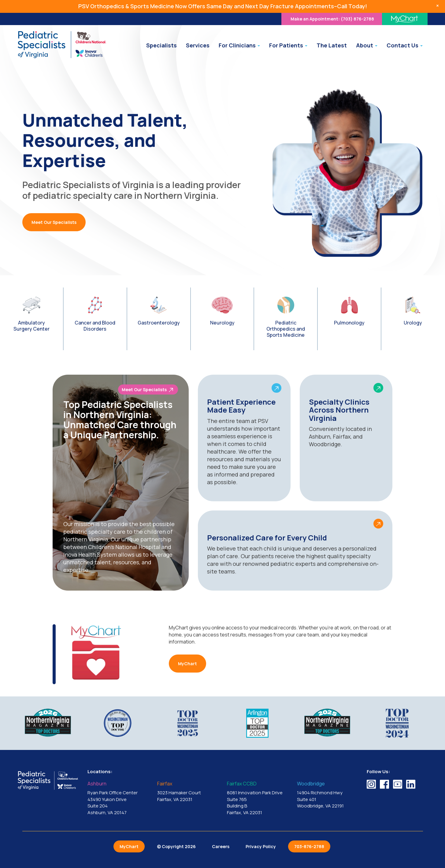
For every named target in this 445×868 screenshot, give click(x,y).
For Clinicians (239, 45)
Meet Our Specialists (54, 222)
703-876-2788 (309, 846)
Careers (221, 846)
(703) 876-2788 (332, 19)
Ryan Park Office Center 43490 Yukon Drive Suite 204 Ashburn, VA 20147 (118, 798)
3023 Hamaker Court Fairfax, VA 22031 (187, 792)
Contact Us (405, 45)
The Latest (332, 45)
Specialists (161, 45)
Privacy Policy (261, 846)
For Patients (288, 45)
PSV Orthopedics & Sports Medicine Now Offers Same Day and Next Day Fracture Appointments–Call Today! (223, 6)
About (367, 45)
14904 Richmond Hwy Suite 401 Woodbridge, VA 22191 (327, 795)
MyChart (187, 664)
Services (198, 45)
